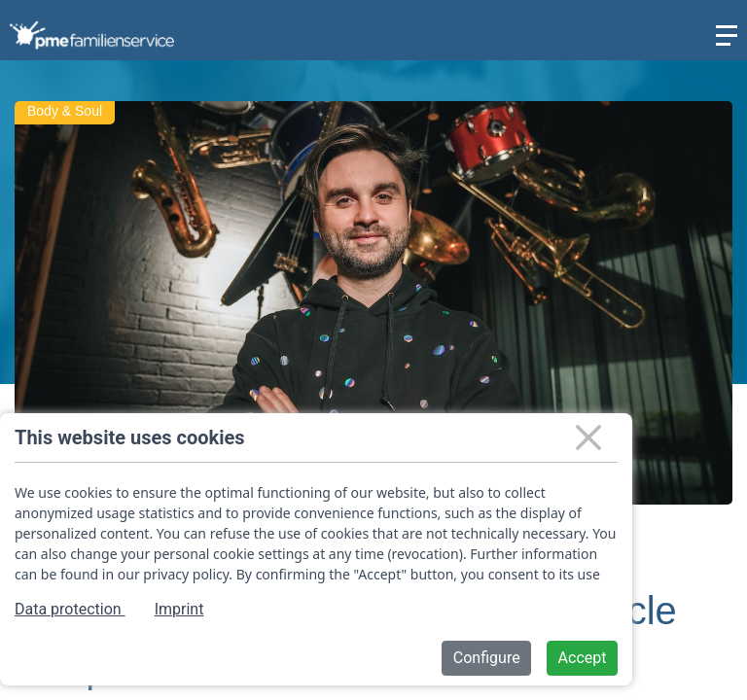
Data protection (70, 609)
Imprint (179, 609)
